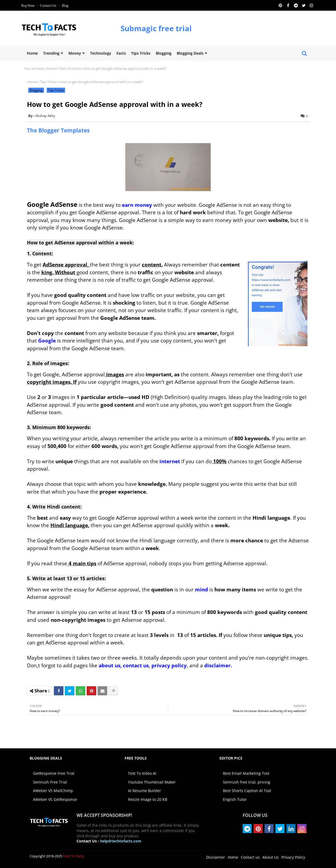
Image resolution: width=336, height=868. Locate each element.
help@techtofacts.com (121, 841)
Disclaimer (216, 857)
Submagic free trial (156, 28)
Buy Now (28, 5)
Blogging (36, 90)
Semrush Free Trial (50, 782)
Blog (65, 5)
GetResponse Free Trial (54, 773)
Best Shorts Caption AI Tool (247, 791)
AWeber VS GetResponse (55, 799)
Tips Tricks (48, 82)
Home (51, 68)
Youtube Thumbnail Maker (152, 782)
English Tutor (235, 799)
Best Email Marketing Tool (246, 773)
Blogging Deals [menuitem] (190, 53)
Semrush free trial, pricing (247, 782)
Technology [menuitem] (101, 53)
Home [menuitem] (32, 53)
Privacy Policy (293, 857)
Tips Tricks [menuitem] (141, 53)
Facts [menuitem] (121, 53)
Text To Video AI (142, 773)
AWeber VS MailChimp (53, 791)
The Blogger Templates (58, 130)
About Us (271, 857)
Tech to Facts (69, 68)
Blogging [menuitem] (164, 53)
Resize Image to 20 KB (148, 799)
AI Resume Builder (145, 791)
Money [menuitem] (75, 53)
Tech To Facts (74, 856)
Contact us (49, 5)
